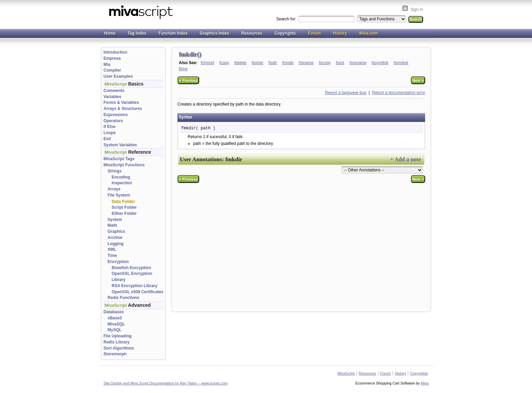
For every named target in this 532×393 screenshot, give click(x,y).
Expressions (116, 115)
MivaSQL (116, 324)
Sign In (417, 10)
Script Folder (124, 207)
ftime (183, 69)
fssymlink (380, 63)
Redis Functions (123, 298)
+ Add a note (406, 159)
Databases (114, 312)
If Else (109, 127)
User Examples (118, 76)
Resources (252, 33)
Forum (314, 33)
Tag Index (137, 33)
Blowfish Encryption (131, 268)
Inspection (122, 183)
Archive (115, 238)
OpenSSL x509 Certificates (138, 292)
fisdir (273, 63)
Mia (107, 64)
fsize (340, 63)
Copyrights (285, 33)
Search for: (287, 19)
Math (112, 225)
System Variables (120, 145)
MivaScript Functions (124, 165)
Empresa (112, 58)
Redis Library (117, 342)
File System (119, 195)
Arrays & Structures (123, 109)
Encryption (118, 262)
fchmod (207, 63)
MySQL (115, 330)
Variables (112, 97)
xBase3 (115, 318)
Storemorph (115, 354)
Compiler (112, 70)
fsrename (358, 63)
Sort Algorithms (119, 348)
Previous (188, 80)
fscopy (325, 63)
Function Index (173, 33)
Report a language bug (346, 93)
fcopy (224, 63)
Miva (425, 383)
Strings (115, 171)
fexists (258, 63)
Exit (107, 139)
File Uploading (118, 336)
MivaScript (346, 373)
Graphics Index (215, 33)
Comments (114, 91)
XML (112, 249)
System (115, 220)
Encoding (121, 177)
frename (306, 63)
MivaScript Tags (119, 159)
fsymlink (401, 63)
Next (418, 80)
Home (110, 33)
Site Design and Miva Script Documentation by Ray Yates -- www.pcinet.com (166, 383)
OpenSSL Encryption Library (132, 277)
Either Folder (124, 213)
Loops (110, 133)
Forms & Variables (121, 102)
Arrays (114, 189)
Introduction (115, 52)
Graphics (116, 231)
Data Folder (123, 202)
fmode (288, 63)
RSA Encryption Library (135, 286)
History (340, 33)
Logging (116, 244)
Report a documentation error (398, 93)
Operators (113, 121)
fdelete (240, 63)
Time (112, 256)
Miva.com (369, 33)
